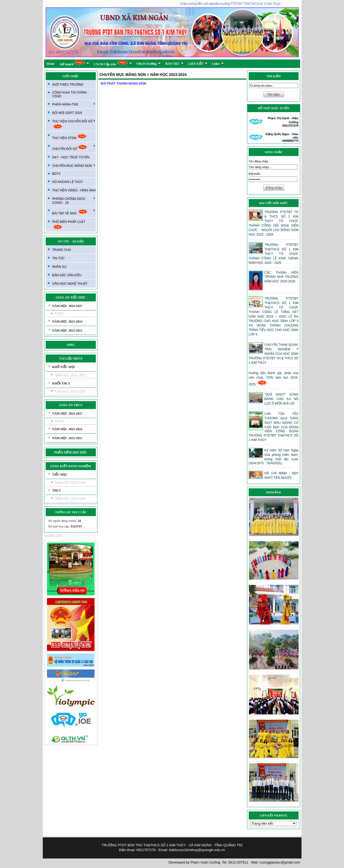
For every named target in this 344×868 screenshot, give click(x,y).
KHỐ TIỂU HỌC (64, 367)
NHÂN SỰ (59, 267)
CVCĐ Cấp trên (113, 63)
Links (218, 64)
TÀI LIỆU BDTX (71, 359)
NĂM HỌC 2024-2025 (67, 306)
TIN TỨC (58, 258)
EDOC (60, 314)
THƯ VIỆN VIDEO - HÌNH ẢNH (74, 190)
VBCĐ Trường (149, 64)
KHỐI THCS (61, 383)
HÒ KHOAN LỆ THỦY (68, 182)
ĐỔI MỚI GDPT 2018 (67, 113)
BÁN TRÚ (174, 64)
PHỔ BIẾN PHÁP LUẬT (69, 225)
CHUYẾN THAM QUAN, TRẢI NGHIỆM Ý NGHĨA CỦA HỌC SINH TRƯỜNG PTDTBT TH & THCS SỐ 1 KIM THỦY (274, 354)
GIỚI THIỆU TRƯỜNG (68, 85)
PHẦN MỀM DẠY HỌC (71, 452)
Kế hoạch (75, 63)
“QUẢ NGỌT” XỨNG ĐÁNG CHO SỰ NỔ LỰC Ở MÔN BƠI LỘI (282, 399)
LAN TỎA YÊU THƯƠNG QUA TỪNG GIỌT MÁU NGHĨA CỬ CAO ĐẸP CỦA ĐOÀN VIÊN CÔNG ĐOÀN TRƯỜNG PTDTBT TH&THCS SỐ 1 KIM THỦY (274, 427)
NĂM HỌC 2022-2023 (67, 330)
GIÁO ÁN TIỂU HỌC (71, 297)
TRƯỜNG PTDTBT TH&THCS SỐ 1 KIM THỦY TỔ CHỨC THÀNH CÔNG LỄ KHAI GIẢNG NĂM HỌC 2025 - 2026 (274, 254)
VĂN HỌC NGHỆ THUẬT (70, 284)
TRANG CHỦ (62, 250)
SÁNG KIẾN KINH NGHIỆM (70, 466)
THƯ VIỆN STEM (70, 137)
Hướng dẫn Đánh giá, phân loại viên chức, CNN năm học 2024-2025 (274, 379)
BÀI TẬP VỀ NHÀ (74, 212)
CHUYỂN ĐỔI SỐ (74, 147)
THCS (57, 490)
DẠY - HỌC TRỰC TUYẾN (71, 157)
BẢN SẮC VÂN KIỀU (67, 275)
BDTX (56, 174)
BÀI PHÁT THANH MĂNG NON (124, 84)
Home (51, 64)
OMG (71, 345)
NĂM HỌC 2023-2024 (67, 322)
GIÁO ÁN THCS (71, 405)
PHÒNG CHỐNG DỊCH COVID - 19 (74, 201)
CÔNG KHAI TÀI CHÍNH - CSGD (70, 94)
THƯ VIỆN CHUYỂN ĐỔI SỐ (74, 124)
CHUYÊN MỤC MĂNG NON (74, 166)
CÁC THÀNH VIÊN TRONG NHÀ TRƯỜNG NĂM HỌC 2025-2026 (282, 277)
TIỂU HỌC (60, 475)
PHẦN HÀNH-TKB (74, 104)
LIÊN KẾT (198, 64)
